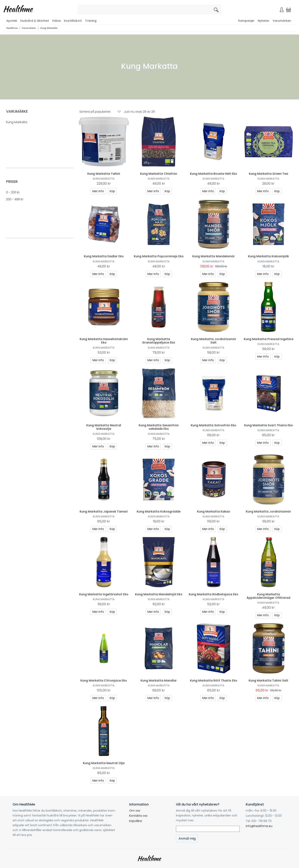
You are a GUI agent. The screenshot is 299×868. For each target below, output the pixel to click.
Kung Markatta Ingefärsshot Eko (104, 594)
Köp (112, 191)
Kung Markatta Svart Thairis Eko (269, 425)
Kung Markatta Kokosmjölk (268, 256)
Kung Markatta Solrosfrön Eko (213, 425)
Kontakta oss (138, 816)
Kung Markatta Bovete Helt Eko (213, 174)
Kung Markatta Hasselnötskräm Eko (104, 341)
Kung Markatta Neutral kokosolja (104, 427)
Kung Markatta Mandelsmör (214, 256)
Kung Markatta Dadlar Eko (104, 256)
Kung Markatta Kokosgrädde (159, 512)
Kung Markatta (49, 28)
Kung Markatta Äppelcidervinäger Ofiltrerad (268, 596)
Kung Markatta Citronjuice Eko (104, 681)
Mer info (98, 191)
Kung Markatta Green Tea (268, 174)
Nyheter (264, 21)
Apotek (12, 21)
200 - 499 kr (15, 199)
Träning (91, 21)
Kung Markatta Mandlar (159, 681)
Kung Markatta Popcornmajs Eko (159, 256)
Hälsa (56, 21)
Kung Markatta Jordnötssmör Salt (214, 341)
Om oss (135, 811)
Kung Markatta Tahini (104, 174)
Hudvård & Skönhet (35, 21)
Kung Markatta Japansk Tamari (104, 512)
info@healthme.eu (259, 826)
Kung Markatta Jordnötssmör (268, 512)
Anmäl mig (187, 838)
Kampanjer (246, 21)
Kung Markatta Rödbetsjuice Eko (213, 594)
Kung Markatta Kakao (214, 512)
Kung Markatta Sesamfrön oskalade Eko (159, 427)
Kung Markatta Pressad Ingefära (269, 339)
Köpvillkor (136, 821)
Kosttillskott (73, 21)
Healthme (12, 28)
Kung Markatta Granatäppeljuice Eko (159, 341)
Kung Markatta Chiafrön (159, 174)
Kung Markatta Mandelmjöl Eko (159, 594)
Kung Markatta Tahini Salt (268, 681)
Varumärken (282, 21)
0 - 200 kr (13, 192)
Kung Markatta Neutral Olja (104, 763)
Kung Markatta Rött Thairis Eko (214, 681)
